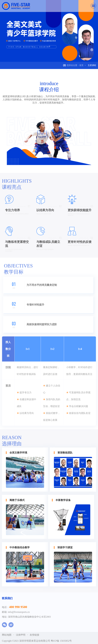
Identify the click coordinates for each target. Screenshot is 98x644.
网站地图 (7, 635)
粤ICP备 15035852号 (61, 641)
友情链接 (34, 635)
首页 (81, 65)
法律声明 (21, 635)
